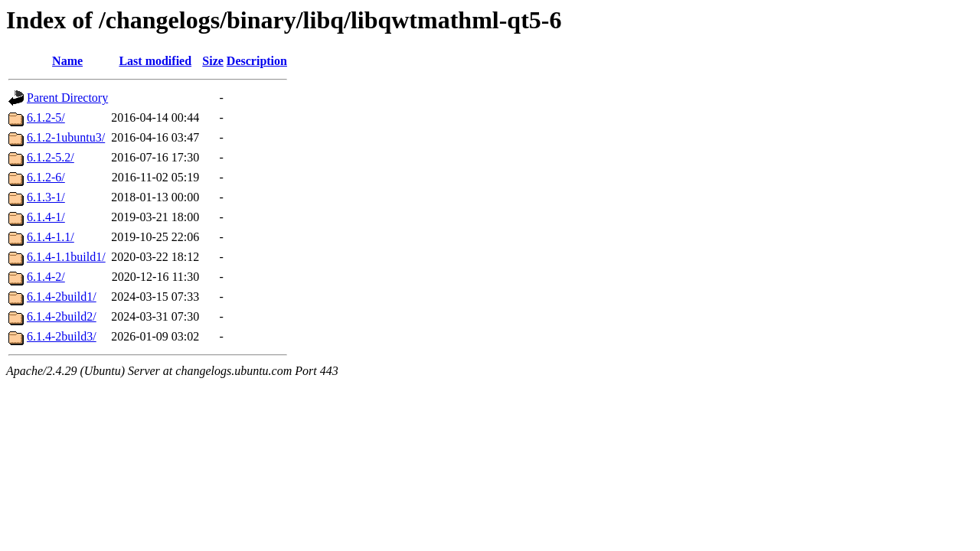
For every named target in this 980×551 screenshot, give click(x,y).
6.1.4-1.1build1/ (66, 257)
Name (67, 61)
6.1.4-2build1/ (62, 297)
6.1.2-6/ (46, 177)
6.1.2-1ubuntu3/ (66, 137)
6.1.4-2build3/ (62, 336)
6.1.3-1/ (46, 197)
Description (257, 61)
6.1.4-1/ (46, 217)
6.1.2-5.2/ (51, 157)
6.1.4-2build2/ (62, 316)
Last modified (155, 61)
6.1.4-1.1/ (51, 237)
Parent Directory (67, 98)
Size (213, 61)
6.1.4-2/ (46, 277)
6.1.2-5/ (46, 117)
